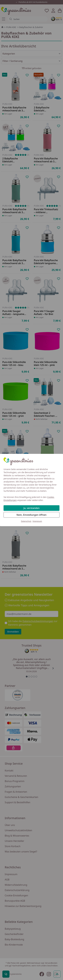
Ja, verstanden (31, 508)
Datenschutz (26, 521)
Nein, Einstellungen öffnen (31, 515)
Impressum (37, 521)
